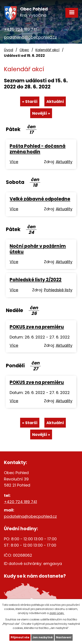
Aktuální (55, 101)
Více (14, 162)
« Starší (30, 101)
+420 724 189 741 (20, 29)
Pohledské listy (58, 290)
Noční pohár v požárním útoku (38, 249)
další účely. (57, 613)
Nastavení (64, 637)
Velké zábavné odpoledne (40, 199)
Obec (24, 50)
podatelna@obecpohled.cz (30, 37)
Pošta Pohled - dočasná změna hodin (38, 149)
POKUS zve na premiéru (37, 327)
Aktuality (64, 162)
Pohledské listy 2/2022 (36, 280)
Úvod (9, 50)
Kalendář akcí (47, 50)
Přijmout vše (20, 637)
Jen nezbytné (43, 637)
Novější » (41, 113)
